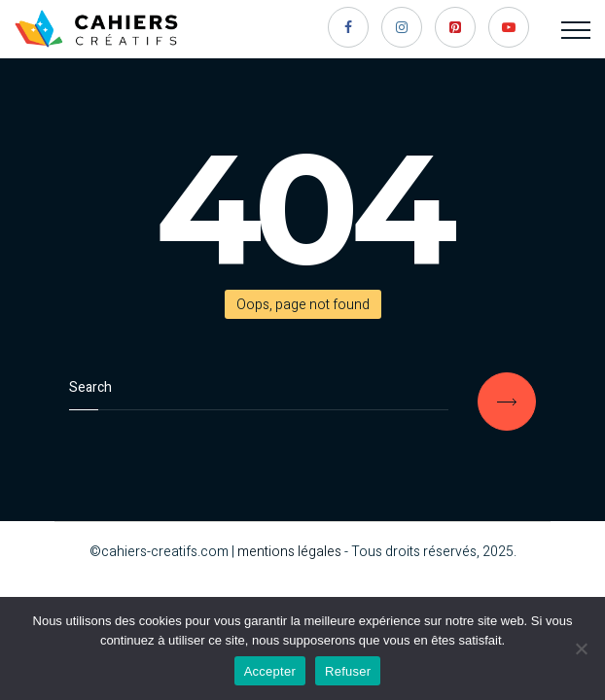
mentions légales (289, 552)
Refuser (348, 671)
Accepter (270, 671)
